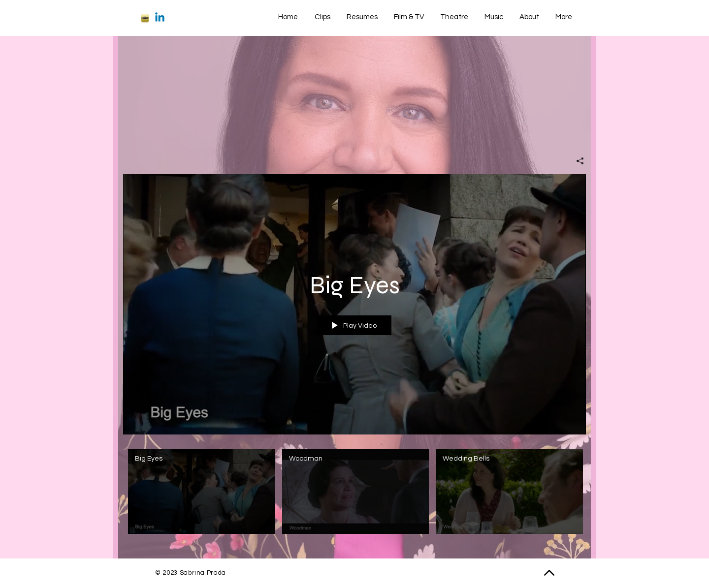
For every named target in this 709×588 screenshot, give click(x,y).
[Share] (576, 161)
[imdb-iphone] (145, 18)
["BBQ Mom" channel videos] (354, 494)
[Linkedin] (160, 18)
